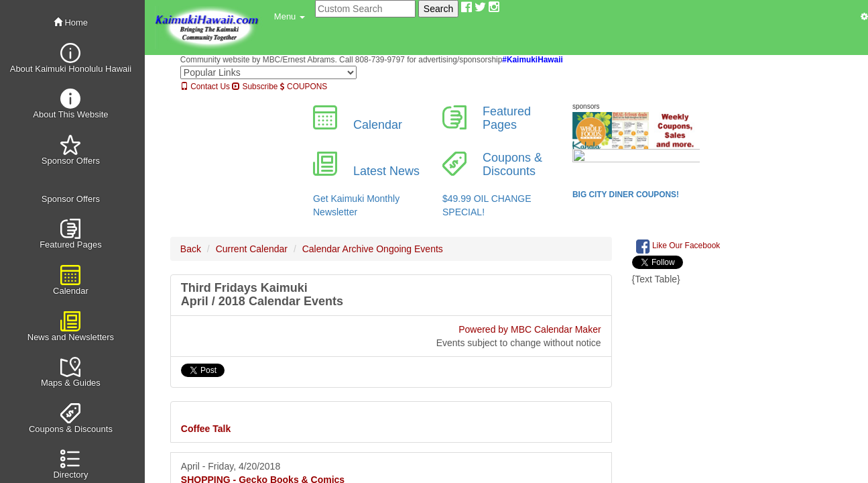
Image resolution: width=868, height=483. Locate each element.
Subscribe (255, 87)
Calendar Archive (338, 249)
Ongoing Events (410, 249)
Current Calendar (252, 249)
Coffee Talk (206, 429)
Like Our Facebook (678, 246)
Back (191, 249)
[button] (290, 17)
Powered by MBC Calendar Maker (530, 329)
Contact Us (205, 87)
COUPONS (304, 87)
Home (71, 22)
